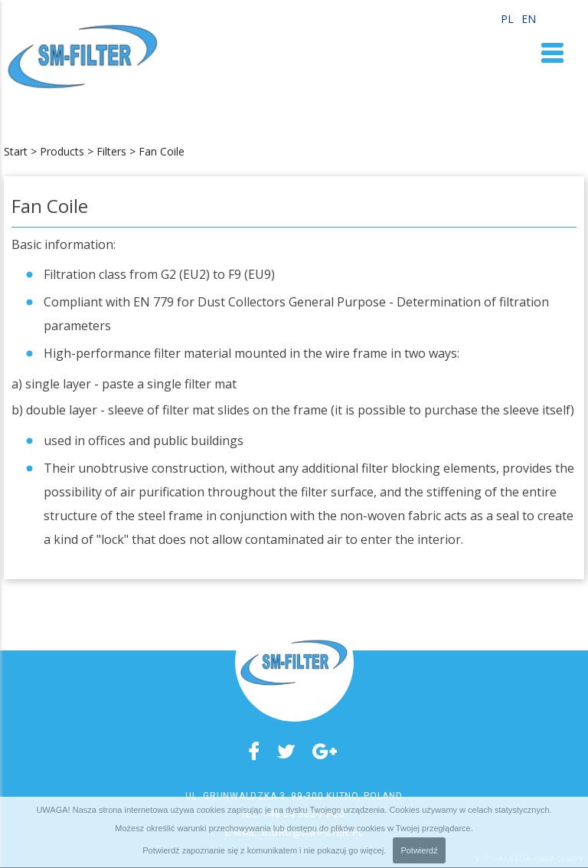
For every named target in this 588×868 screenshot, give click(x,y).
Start (16, 151)
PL (507, 19)
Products (62, 151)
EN (529, 19)
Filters (111, 151)
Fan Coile (162, 151)
